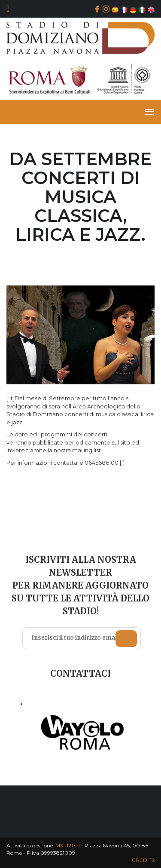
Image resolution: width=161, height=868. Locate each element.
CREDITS (143, 860)
